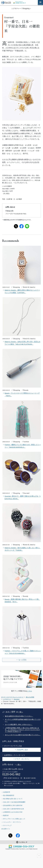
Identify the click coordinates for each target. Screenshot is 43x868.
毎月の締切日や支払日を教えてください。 (19, 716)
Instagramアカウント (25, 836)
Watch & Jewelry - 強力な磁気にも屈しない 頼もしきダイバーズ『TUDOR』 (21, 549)
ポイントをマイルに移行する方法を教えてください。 (23, 735)
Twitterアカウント (10, 836)
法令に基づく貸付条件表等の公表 (14, 809)
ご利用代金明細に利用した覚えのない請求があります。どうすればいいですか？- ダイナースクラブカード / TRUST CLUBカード (23, 730)
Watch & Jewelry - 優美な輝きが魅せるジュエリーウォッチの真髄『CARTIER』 (21, 291)
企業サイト (7, 829)
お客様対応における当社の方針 (13, 812)
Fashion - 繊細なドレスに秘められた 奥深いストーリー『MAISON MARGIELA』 (22, 446)
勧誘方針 (6, 815)
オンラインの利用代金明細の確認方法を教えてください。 (23, 720)
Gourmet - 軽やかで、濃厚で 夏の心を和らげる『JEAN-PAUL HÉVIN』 (21, 497)
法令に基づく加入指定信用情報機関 (14, 802)
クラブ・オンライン (22, 759)
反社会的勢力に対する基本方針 (13, 805)
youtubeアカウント (33, 836)
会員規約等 (7, 792)
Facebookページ (18, 836)
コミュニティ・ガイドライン (12, 822)
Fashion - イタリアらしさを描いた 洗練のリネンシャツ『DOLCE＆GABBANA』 (22, 652)
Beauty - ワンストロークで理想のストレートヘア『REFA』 (21, 394)
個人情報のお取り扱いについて (13, 799)
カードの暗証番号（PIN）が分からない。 (19, 725)
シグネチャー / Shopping (20, 8)
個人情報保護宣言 (9, 795)
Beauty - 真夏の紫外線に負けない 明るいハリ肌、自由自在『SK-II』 (21, 600)
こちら (30, 691)
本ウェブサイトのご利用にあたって (14, 819)
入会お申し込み (22, 750)
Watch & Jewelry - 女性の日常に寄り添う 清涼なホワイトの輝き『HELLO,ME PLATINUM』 (21, 343)
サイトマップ (7, 825)
